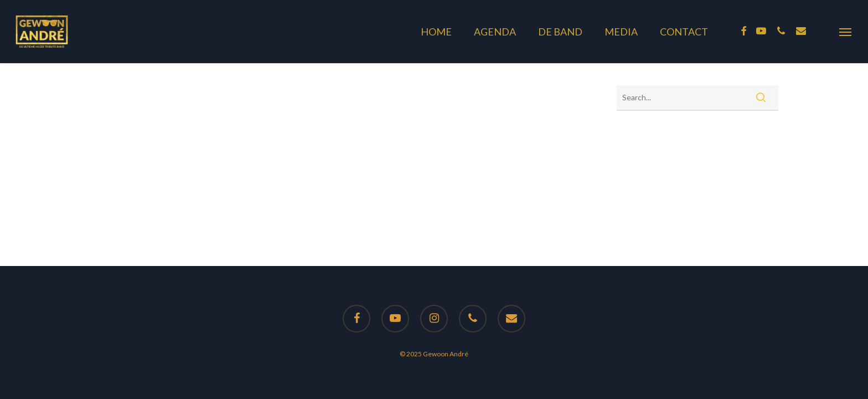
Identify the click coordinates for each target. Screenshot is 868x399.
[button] (846, 32)
